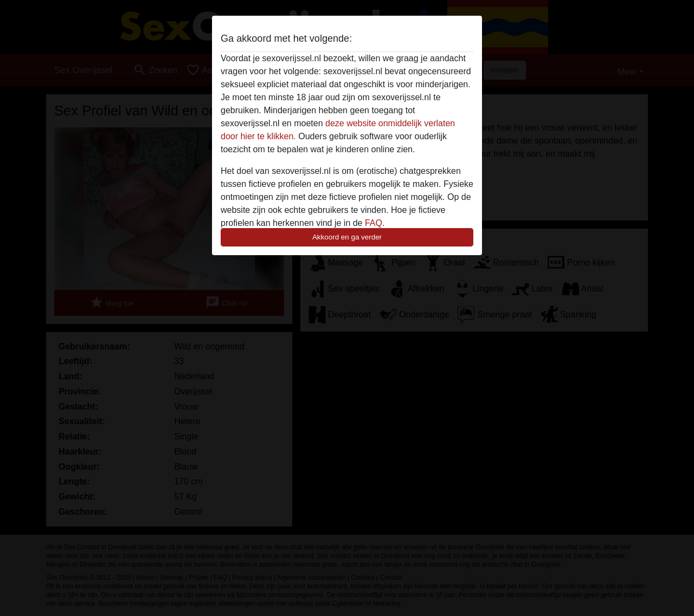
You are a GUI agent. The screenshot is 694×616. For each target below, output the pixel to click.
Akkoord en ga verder (347, 237)
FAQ (374, 223)
